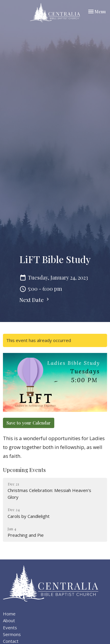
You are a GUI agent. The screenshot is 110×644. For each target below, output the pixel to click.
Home (9, 614)
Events (10, 628)
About (9, 620)
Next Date (35, 300)
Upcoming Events (24, 470)
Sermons (12, 634)
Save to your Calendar (29, 423)
